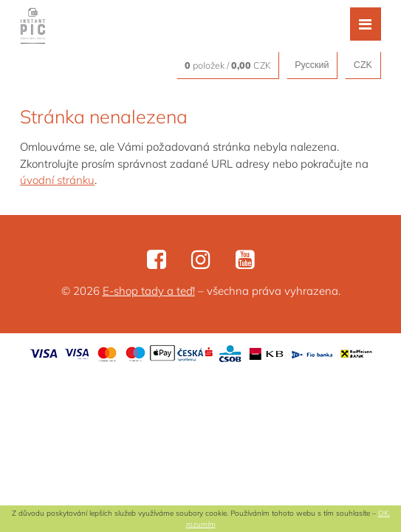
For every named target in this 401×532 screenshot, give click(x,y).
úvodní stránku (57, 180)
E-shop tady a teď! (149, 291)
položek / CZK (228, 65)
